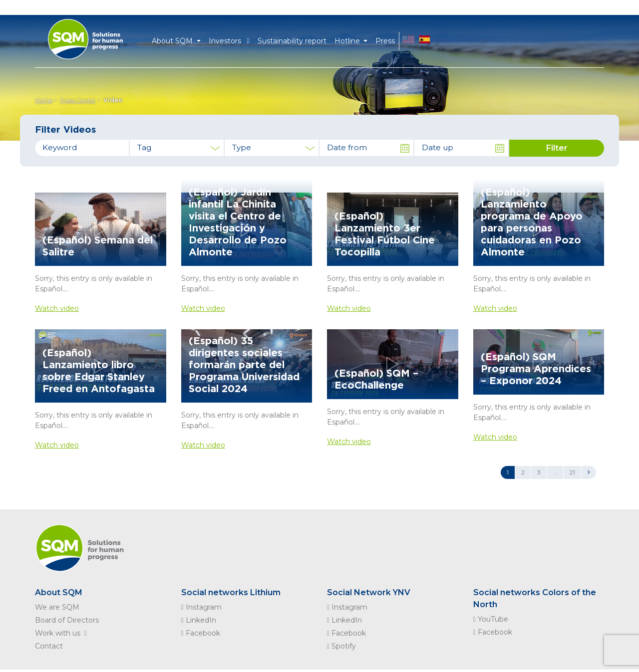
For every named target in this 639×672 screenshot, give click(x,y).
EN (408, 41)
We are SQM (57, 607)
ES (425, 41)
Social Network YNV (369, 592)
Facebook (201, 633)
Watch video (57, 308)
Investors (229, 41)
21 (572, 472)
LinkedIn (199, 620)
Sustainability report (292, 41)
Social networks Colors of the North (535, 598)
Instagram (201, 607)
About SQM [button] (173, 41)
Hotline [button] (348, 41)
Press (385, 41)
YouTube (491, 619)
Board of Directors (67, 620)
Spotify (341, 646)
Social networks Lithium (231, 592)
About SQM (59, 592)
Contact (49, 646)
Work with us (63, 633)
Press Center (78, 100)
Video (113, 100)
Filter (557, 148)
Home (44, 100)
